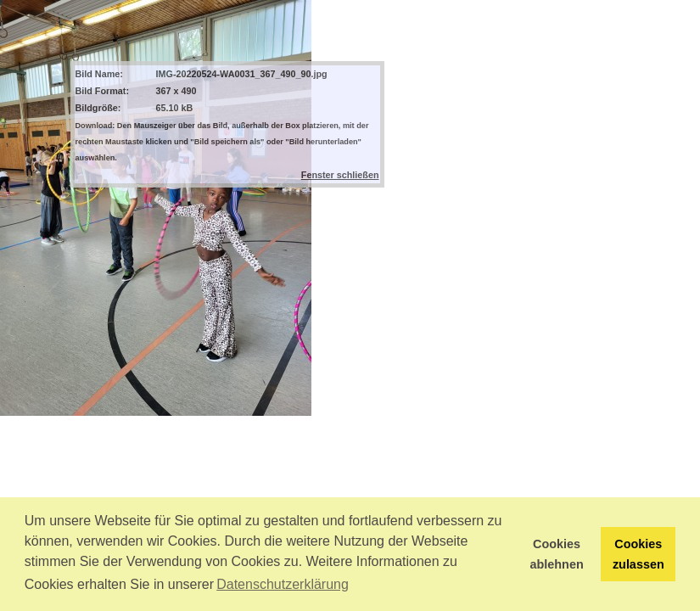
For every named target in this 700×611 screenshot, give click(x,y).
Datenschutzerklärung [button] (283, 584)
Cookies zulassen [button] (638, 554)
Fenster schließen (340, 175)
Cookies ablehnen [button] (557, 554)
